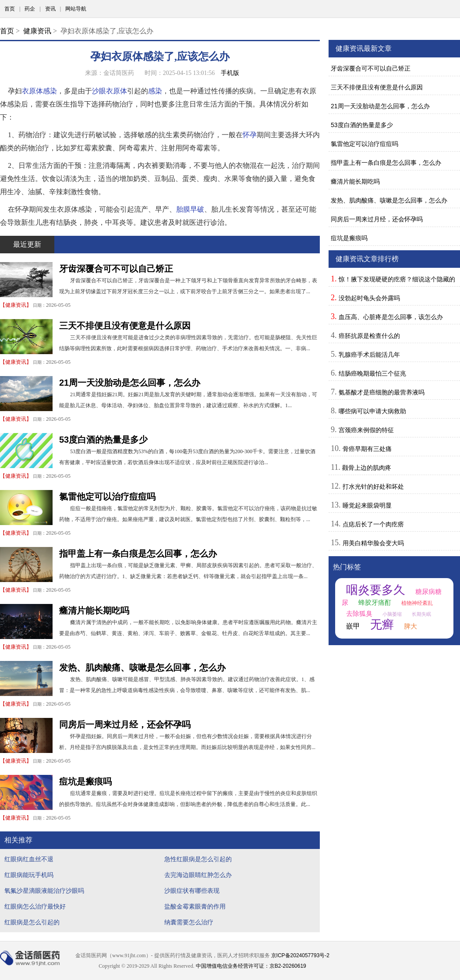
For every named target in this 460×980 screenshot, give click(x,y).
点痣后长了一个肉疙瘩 (373, 524)
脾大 (410, 626)
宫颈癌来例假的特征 (366, 430)
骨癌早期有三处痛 (367, 449)
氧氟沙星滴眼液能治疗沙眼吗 (44, 891)
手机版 (230, 73)
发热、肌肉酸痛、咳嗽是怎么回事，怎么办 (142, 668)
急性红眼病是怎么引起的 (198, 859)
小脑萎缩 (392, 614)
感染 (155, 91)
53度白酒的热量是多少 (103, 440)
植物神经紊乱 (417, 603)
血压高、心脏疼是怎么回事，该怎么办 (391, 317)
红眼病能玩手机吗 (29, 875)
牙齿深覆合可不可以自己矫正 (116, 269)
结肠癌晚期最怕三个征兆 (372, 373)
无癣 (382, 625)
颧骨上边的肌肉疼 (367, 468)
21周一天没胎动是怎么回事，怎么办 (130, 383)
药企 (30, 9)
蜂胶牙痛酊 (375, 603)
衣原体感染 (39, 91)
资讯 (50, 9)
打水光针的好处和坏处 (373, 486)
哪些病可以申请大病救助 (372, 411)
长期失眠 (421, 614)
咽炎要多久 (376, 590)
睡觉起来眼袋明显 (367, 505)
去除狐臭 (359, 614)
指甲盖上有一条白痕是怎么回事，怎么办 (138, 554)
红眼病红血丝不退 (29, 859)
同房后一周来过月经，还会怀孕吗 (125, 724)
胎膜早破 (190, 209)
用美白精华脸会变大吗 (373, 543)
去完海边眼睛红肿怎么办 (198, 875)
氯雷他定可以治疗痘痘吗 (107, 497)
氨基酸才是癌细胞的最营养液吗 (382, 392)
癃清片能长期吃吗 (94, 611)
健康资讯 (37, 31)
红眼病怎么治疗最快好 (35, 906)
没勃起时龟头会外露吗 (369, 298)
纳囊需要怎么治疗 (189, 922)
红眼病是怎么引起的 (32, 922)
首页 (10, 9)
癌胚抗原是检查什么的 (369, 336)
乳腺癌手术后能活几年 (369, 355)
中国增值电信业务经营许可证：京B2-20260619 (251, 966)
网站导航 (76, 9)
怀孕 (250, 135)
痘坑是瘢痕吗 (85, 781)
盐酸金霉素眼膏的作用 (195, 906)
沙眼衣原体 (110, 91)
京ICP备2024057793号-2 (300, 955)
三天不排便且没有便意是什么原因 (125, 326)
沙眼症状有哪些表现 (192, 891)
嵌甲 (353, 626)
